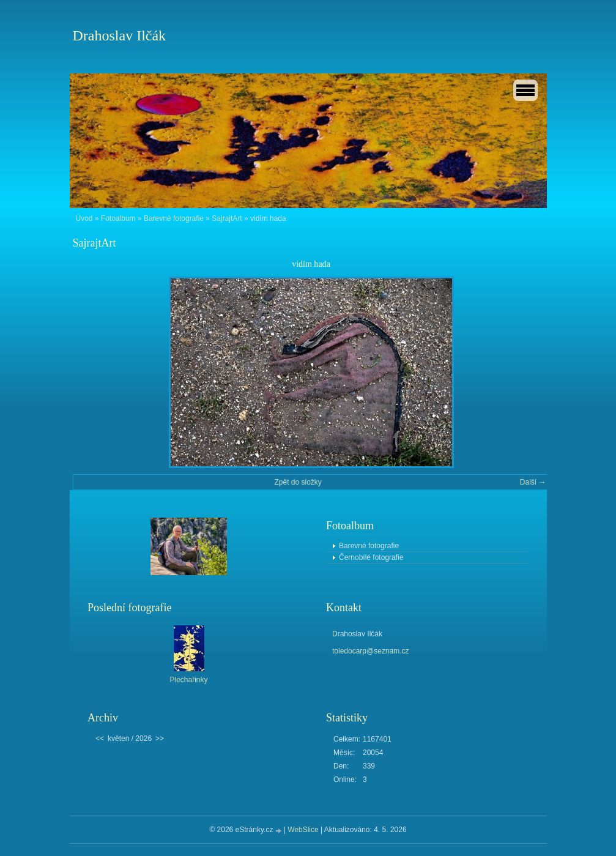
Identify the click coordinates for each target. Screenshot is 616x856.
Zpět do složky (298, 482)
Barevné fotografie (174, 218)
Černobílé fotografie (371, 557)
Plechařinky (188, 680)
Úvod (84, 218)
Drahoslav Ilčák (120, 35)
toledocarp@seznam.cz (371, 651)
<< (100, 739)
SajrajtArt (227, 218)
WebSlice (303, 830)
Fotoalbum (118, 218)
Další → (533, 482)
